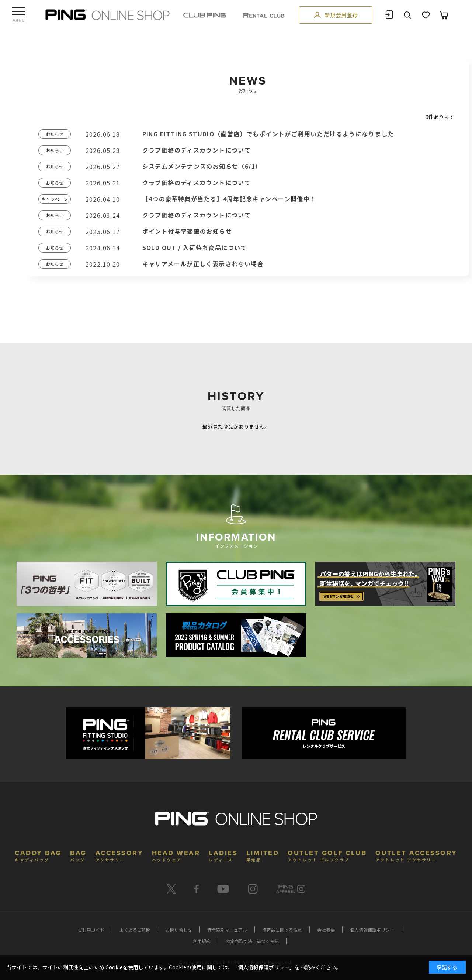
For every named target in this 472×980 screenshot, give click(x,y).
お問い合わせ (179, 930)
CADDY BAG (38, 855)
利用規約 (202, 941)
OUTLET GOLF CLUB (327, 855)
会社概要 (326, 930)
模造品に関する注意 (282, 930)
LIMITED (263, 855)
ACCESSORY (119, 855)
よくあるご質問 (135, 930)
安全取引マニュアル (227, 930)
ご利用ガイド (91, 930)
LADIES (223, 855)
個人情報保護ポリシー (372, 930)
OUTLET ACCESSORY (416, 855)
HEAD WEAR (176, 855)
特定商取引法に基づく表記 (252, 941)
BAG (78, 855)
